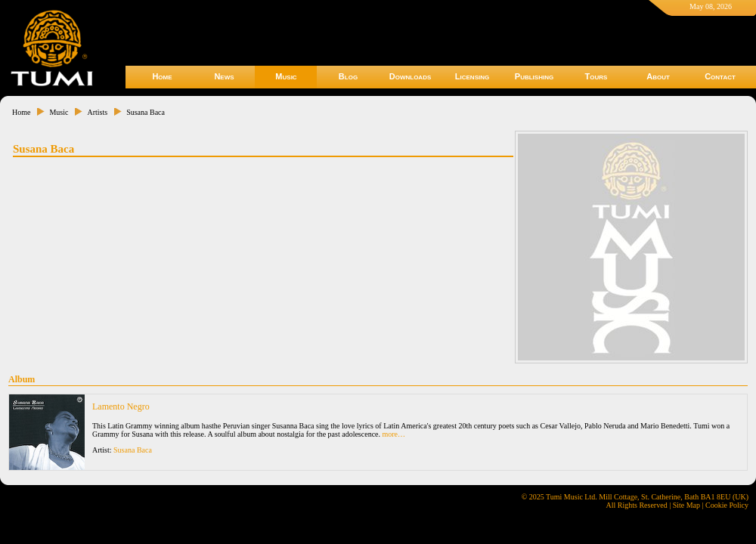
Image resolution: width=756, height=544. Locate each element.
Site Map (686, 505)
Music (286, 76)
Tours (596, 76)
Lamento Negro (121, 406)
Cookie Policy (727, 505)
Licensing (472, 76)
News (224, 76)
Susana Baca (146, 112)
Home (162, 76)
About (658, 76)
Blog (348, 76)
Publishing (534, 76)
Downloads (411, 76)
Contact (720, 76)
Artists (97, 112)
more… (394, 434)
